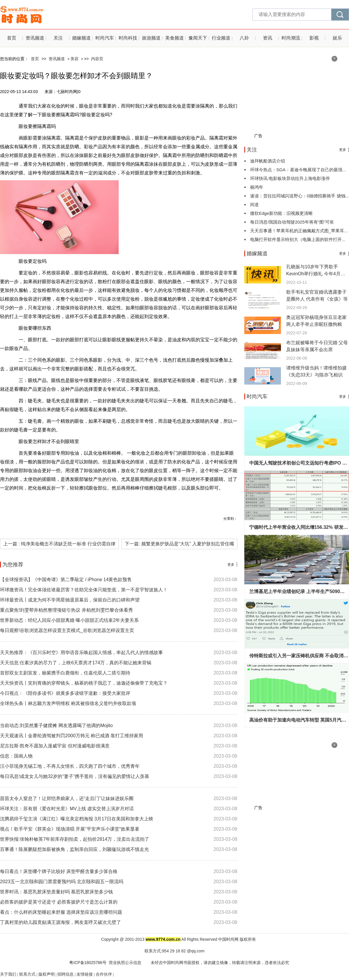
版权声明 (47, 974)
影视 (314, 38)
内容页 (97, 59)
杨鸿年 (257, 187)
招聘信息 (65, 974)
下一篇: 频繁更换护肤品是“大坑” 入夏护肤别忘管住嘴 (179, 544)
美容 (74, 59)
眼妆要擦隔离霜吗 (87, 501)
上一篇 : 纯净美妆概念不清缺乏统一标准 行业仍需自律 (59, 544)
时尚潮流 (291, 38)
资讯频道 (35, 38)
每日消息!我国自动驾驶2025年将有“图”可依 (292, 222)
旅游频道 (151, 38)
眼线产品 (169, 501)
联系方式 (27, 974)
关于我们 (8, 974)
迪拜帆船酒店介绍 (268, 161)
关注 (58, 38)
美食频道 (174, 38)
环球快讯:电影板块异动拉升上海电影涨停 (290, 178)
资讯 (268, 38)
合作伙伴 (104, 974)
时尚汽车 (105, 38)
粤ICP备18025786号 (87, 963)
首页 (12, 38)
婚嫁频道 (81, 38)
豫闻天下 (198, 38)
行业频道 (221, 38)
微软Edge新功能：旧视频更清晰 (281, 213)
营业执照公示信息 (125, 963)
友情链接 (85, 974)
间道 (254, 205)
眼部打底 (147, 501)
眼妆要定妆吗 (121, 501)
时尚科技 (128, 38)
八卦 (244, 38)
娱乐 (337, 38)
